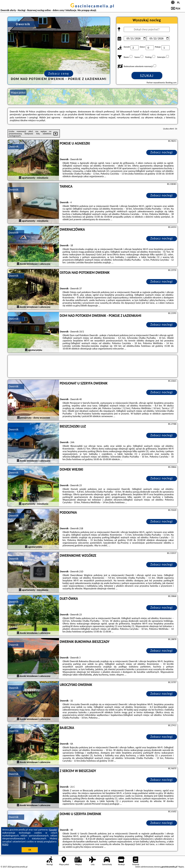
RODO (5, 844)
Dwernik (14, 147)
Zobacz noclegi (162, 152)
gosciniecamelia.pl (93, 6)
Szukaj (147, 76)
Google (53, 830)
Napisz (181, 867)
